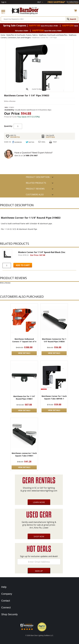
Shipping (59, 136)
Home (3, 35)
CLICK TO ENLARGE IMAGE (41, 89)
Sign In (4, 2)
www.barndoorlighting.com (44, 491)
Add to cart (36, 126)
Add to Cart (23, 265)
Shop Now (39, 536)
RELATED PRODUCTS (36, 183)
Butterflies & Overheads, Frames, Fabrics (22, 35)
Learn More (39, 502)
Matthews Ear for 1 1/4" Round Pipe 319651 (24, 398)
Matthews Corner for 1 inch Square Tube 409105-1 (54, 397)
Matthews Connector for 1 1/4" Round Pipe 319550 (54, 340)
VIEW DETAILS (24, 353)
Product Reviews (35, 189)
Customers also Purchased (35, 195)
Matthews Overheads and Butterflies (53, 35)
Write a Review (10, 101)
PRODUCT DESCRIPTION (38, 177)
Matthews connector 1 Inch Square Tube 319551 (24, 454)
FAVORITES (24, 136)
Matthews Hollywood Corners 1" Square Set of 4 (24, 340)
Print (55, 142)
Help (39, 2)
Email (43, 142)
